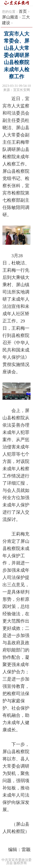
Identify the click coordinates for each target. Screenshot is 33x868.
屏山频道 (10, 17)
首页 (23, 11)
